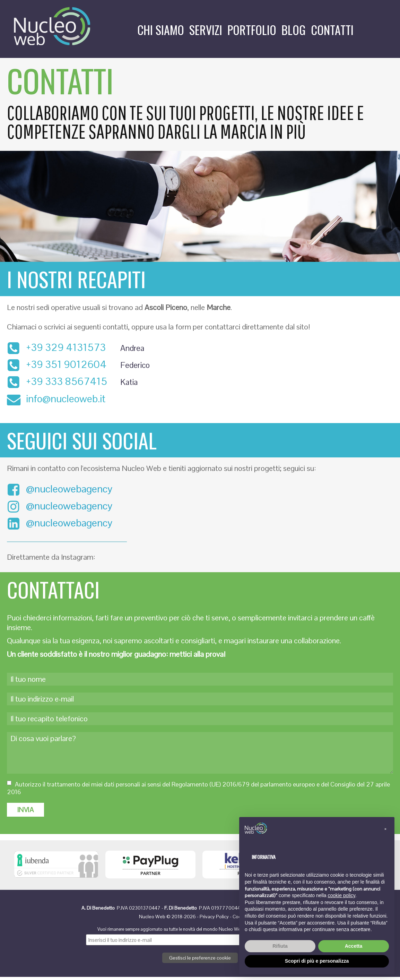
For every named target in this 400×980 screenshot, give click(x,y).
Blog (294, 30)
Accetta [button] (354, 946)
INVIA (25, 813)
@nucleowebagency (60, 491)
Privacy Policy (214, 920)
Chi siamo (161, 30)
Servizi (206, 30)
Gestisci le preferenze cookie (200, 961)
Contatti (332, 30)
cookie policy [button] (342, 895)
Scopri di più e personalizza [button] (317, 961)
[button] (385, 828)
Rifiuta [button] (280, 946)
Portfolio (252, 30)
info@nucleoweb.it (66, 400)
